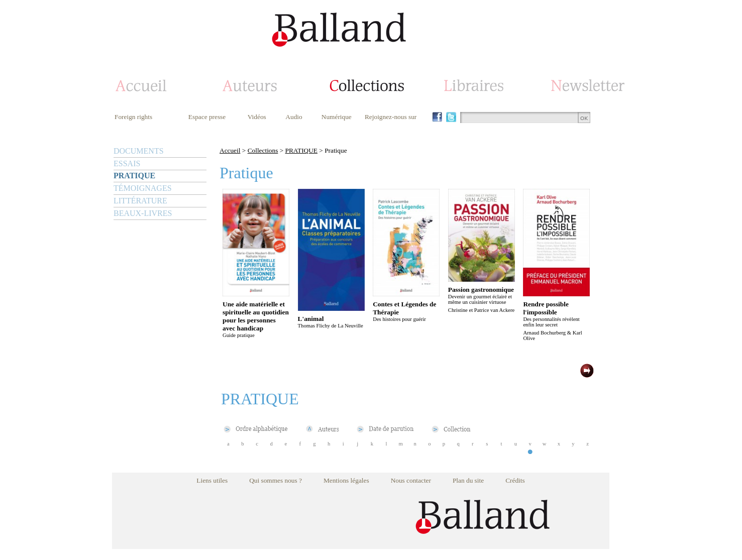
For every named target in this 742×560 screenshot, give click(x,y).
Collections (263, 150)
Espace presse (207, 117)
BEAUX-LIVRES (143, 213)
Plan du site (468, 480)
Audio (294, 117)
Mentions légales (346, 480)
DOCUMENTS (139, 151)
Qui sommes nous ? (276, 480)
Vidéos (257, 117)
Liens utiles (212, 480)
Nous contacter (411, 480)
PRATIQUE (134, 176)
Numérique (337, 117)
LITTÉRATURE (140, 201)
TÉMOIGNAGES (143, 188)
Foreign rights (133, 117)
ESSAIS (127, 163)
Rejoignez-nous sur (391, 117)
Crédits (515, 480)
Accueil (230, 150)
